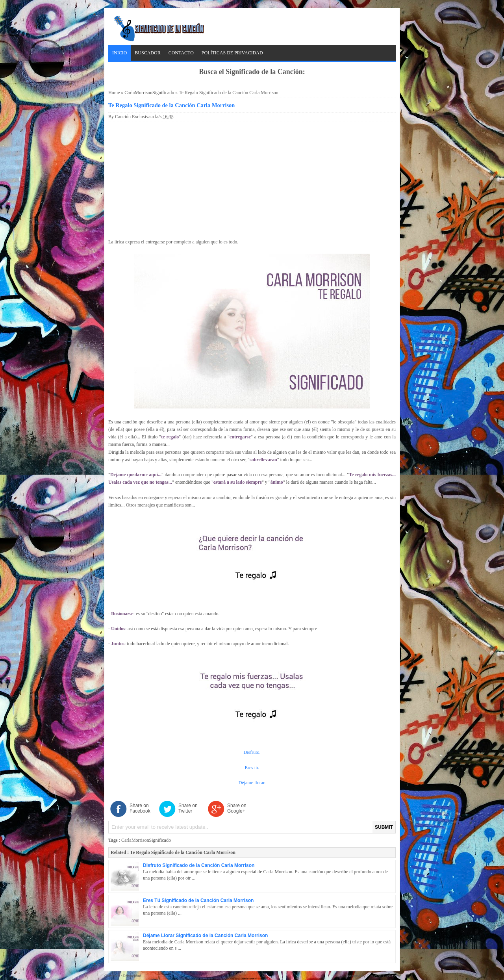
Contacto (181, 53)
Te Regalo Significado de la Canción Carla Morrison (171, 105)
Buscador (147, 53)
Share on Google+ (237, 808)
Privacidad (132, 976)
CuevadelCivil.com (383, 976)
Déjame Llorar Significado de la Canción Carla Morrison (205, 935)
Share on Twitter (188, 808)
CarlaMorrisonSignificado (149, 93)
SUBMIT (384, 827)
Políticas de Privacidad (232, 53)
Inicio (120, 53)
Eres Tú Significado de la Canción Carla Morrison (198, 900)
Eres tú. (252, 768)
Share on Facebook (140, 808)
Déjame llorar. (252, 783)
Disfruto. (252, 752)
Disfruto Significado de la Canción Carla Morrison (199, 865)
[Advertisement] (252, 178)
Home (114, 93)
